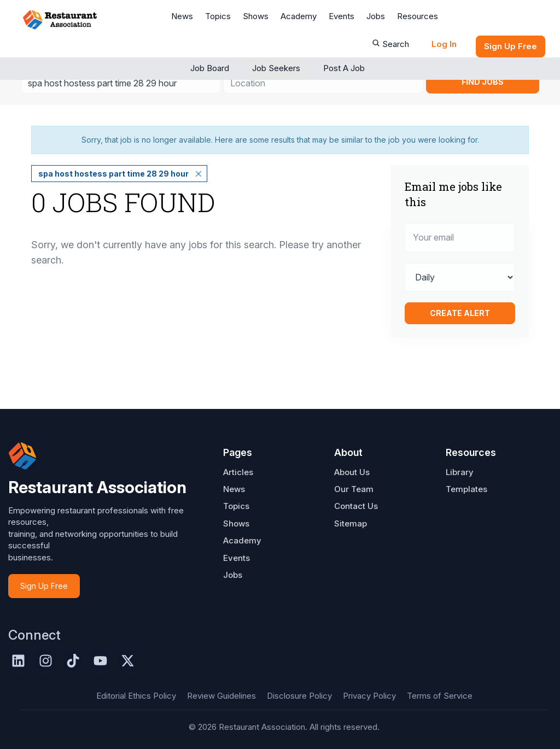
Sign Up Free (44, 586)
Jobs (376, 16)
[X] (127, 660)
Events (342, 16)
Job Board (210, 68)
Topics (218, 16)
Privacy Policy (369, 696)
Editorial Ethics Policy (136, 696)
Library (460, 472)
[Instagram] (45, 660)
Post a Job (344, 68)
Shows (256, 16)
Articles (238, 472)
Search (390, 44)
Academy (299, 16)
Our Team (354, 489)
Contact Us (356, 506)
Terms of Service (440, 696)
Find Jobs (483, 82)
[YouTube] (100, 660)
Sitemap (351, 523)
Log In (444, 44)
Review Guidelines (221, 696)
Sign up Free (511, 46)
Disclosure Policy (299, 696)
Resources (418, 16)
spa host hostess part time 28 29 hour (113, 174)
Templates (466, 489)
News (182, 16)
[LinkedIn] (18, 660)
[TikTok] (73, 660)
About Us (352, 472)
